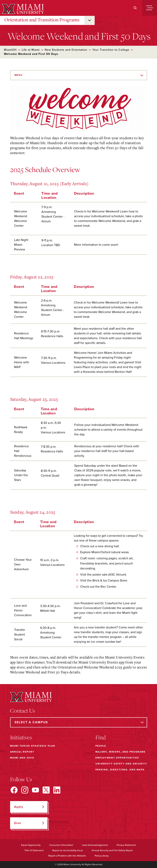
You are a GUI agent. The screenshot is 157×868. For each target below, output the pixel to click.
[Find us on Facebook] (14, 790)
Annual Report (22, 752)
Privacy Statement (126, 845)
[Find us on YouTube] (35, 790)
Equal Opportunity (31, 845)
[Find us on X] (46, 790)
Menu (19, 75)
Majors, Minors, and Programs (120, 752)
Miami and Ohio (22, 758)
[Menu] (150, 8)
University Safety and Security (121, 764)
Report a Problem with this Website (67, 856)
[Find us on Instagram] (25, 790)
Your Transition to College (111, 50)
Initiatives (21, 737)
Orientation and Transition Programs (42, 20)
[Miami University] (22, 9)
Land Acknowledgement (95, 845)
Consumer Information (61, 845)
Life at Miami (31, 50)
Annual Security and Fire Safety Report (112, 850)
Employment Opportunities (117, 758)
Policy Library (102, 856)
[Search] (135, 8)
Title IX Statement (34, 850)
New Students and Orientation (66, 50)
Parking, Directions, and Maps (120, 770)
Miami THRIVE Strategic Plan (33, 746)
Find (101, 737)
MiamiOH (10, 50)
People (101, 746)
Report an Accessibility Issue (68, 850)
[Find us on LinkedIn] (57, 790)
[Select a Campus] (79, 722)
